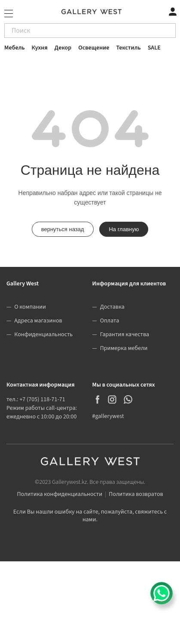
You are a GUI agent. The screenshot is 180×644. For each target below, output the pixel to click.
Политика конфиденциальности (59, 494)
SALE (154, 48)
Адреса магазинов (38, 321)
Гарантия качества (125, 334)
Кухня (40, 48)
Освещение (94, 48)
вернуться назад (63, 229)
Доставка (112, 307)
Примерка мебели (124, 348)
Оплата (110, 321)
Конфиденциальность (43, 334)
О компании (30, 307)
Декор (63, 48)
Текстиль (129, 48)
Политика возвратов (136, 494)
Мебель (15, 48)
